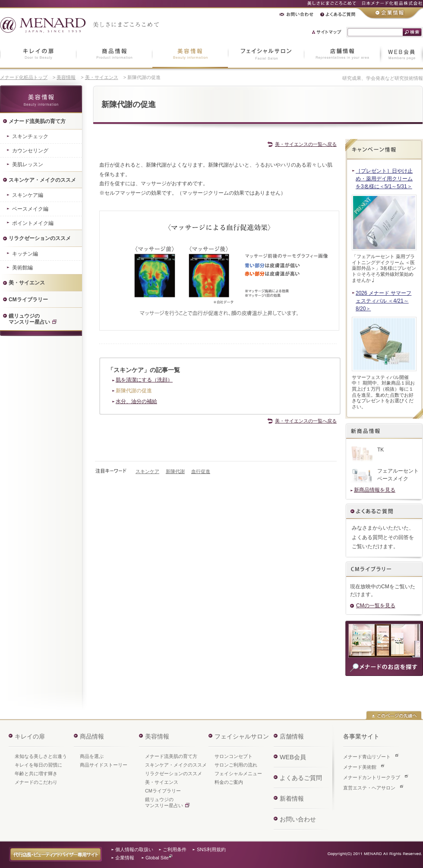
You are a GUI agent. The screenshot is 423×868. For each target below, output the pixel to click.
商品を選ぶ (92, 756)
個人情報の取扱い (134, 849)
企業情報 (125, 858)
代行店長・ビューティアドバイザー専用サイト (55, 854)
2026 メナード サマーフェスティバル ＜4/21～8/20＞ (384, 301)
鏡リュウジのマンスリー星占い (164, 802)
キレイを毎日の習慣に (38, 765)
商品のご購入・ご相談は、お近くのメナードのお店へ (384, 648)
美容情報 (66, 77)
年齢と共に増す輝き (36, 773)
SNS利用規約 (211, 849)
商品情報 (92, 736)
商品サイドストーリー (104, 765)
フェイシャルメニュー (238, 773)
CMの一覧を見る (376, 606)
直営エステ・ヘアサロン (369, 788)
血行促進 (201, 471)
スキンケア (147, 471)
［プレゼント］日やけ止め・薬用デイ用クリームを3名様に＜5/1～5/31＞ (384, 179)
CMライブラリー (163, 791)
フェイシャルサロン (242, 736)
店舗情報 (292, 736)
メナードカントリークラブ (372, 777)
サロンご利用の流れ (236, 765)
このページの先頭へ (394, 715)
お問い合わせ (298, 819)
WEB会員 (293, 757)
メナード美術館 (360, 767)
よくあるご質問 (384, 512)
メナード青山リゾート (367, 757)
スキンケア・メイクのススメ (176, 765)
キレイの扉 (30, 736)
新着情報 (292, 799)
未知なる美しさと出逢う (41, 756)
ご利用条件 (175, 849)
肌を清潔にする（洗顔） (144, 380)
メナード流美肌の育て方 (171, 756)
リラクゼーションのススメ (174, 773)
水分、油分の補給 (136, 401)
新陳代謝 (175, 471)
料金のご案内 (229, 782)
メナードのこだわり (36, 782)
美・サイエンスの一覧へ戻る (306, 144)
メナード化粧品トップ (24, 77)
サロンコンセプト (234, 756)
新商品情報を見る (375, 490)
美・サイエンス (102, 77)
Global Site (157, 858)
